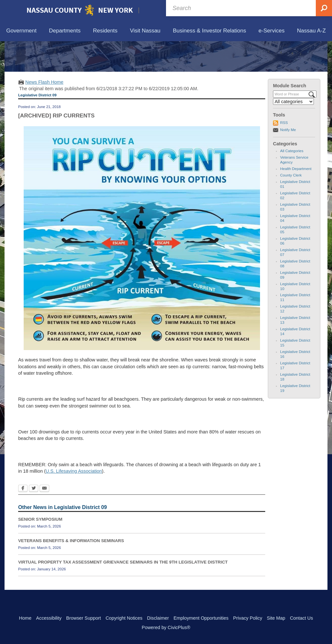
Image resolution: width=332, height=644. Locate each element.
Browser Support (83, 618)
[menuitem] (21, 31)
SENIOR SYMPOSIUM (40, 549)
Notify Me (288, 160)
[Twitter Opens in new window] (34, 519)
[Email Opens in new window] (44, 519)
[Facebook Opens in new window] (23, 519)
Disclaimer (158, 618)
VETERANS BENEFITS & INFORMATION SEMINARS (71, 571)
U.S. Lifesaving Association (74, 501)
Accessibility (49, 618)
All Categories (292, 181)
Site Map (276, 618)
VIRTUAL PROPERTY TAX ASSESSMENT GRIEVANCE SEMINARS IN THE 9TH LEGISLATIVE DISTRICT (123, 592)
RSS (284, 153)
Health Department (296, 199)
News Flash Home (44, 112)
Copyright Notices (124, 618)
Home (25, 618)
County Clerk (291, 205)
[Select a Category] (293, 132)
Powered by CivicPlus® (166, 627)
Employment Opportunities (201, 618)
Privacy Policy (248, 618)
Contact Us (301, 618)
